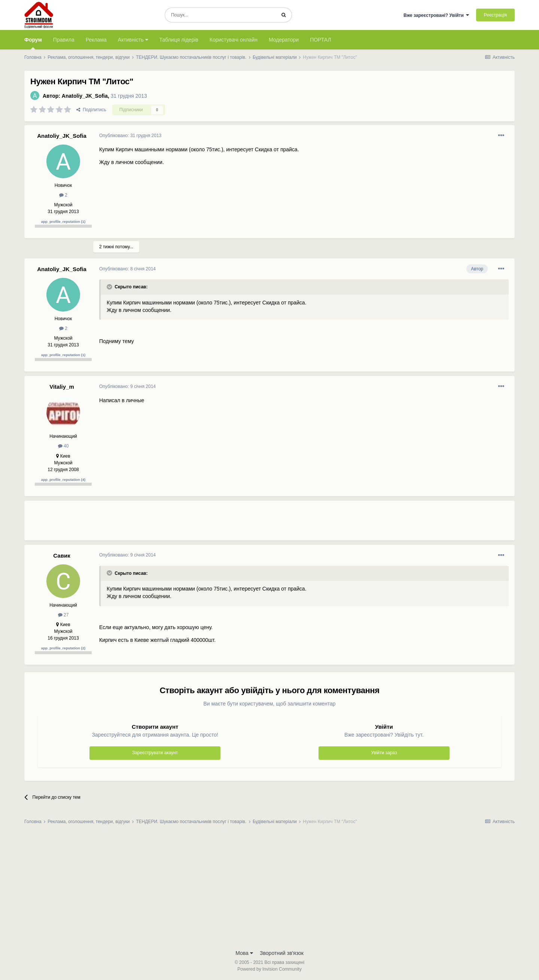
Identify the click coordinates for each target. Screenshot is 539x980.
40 (63, 446)
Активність (133, 40)
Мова (244, 953)
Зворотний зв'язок (282, 953)
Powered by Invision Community (269, 969)
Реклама (96, 40)
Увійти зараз (384, 753)
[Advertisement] (235, 524)
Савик (62, 556)
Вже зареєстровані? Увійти (436, 15)
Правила (64, 40)
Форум (33, 43)
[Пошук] (220, 15)
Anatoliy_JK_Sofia (85, 96)
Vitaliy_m (62, 387)
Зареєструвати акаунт (155, 753)
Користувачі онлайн (234, 40)
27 (63, 615)
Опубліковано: (130, 136)
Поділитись (91, 110)
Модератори (284, 40)
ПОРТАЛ (321, 40)
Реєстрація (495, 15)
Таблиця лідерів (179, 40)
